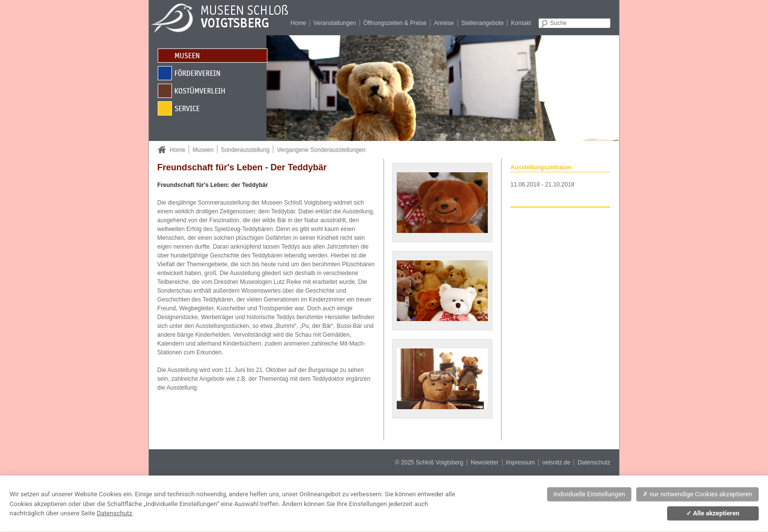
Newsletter (485, 463)
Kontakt (521, 23)
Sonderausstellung (245, 150)
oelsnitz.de (556, 463)
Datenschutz (594, 463)
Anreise (444, 23)
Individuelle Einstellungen (589, 494)
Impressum (520, 463)
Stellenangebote (483, 23)
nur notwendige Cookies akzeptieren (697, 494)
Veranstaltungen (335, 23)
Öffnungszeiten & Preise (395, 23)
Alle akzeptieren (713, 513)
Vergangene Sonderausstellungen (321, 150)
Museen (203, 150)
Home (298, 23)
